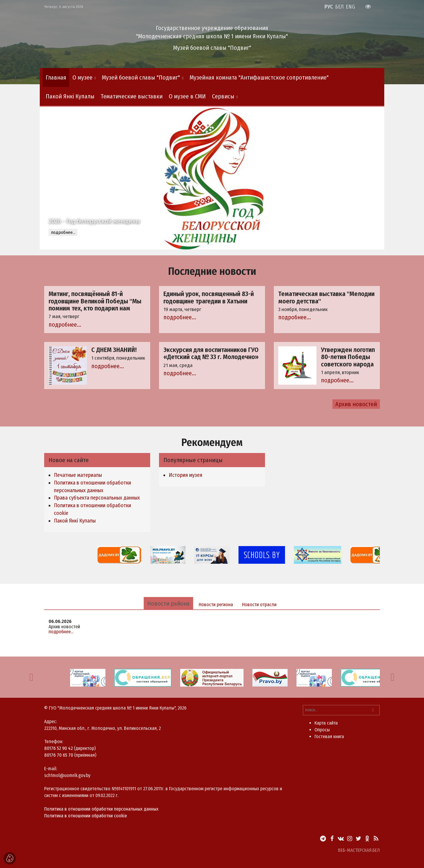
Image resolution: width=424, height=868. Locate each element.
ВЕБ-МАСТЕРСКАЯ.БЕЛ (359, 850)
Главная (56, 77)
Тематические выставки (132, 96)
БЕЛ (339, 7)
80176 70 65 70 (59, 755)
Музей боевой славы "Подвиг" (141, 77)
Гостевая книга (329, 736)
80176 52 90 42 (58, 748)
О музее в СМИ (187, 96)
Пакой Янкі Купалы (70, 96)
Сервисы (223, 96)
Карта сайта (326, 723)
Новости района (168, 604)
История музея (185, 475)
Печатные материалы (78, 475)
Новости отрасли (259, 605)
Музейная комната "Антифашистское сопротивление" (259, 77)
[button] (31, 677)
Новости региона (216, 605)
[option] (212, 178)
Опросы (322, 730)
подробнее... (63, 232)
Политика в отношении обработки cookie (86, 816)
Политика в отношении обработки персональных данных (101, 809)
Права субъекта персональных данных (97, 498)
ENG (350, 7)
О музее (82, 77)
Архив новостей (356, 404)
